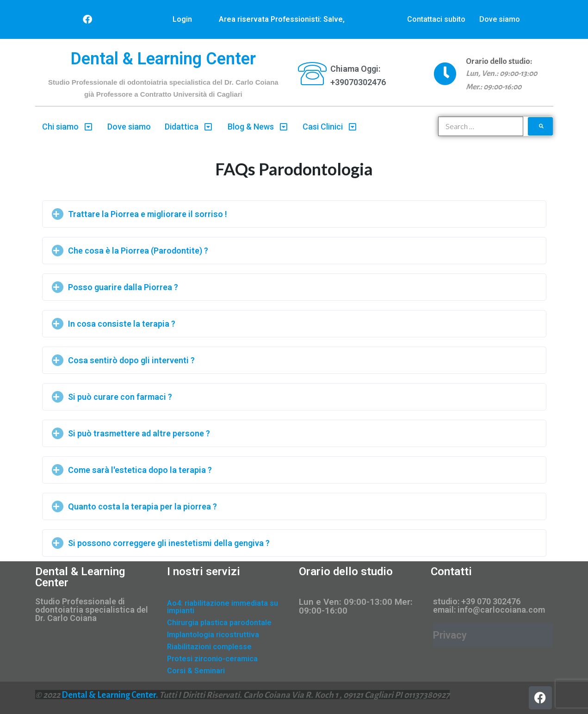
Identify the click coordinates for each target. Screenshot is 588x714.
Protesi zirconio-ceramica (212, 659)
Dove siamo (500, 19)
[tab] (294, 214)
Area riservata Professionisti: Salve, (282, 19)
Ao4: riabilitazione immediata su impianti (223, 607)
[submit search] (540, 126)
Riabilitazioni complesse (209, 647)
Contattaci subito (436, 19)
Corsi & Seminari (196, 671)
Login (182, 19)
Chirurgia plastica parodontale (219, 623)
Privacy (450, 635)
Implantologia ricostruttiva (213, 635)
